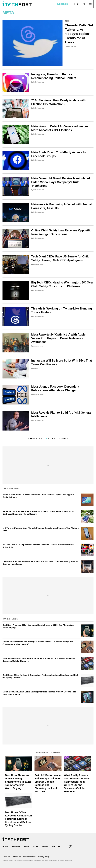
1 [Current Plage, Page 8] (46, 438)
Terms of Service (29, 857)
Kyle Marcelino (73, 46)
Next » (64, 438)
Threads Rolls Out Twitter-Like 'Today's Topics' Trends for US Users (79, 34)
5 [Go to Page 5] (39, 438)
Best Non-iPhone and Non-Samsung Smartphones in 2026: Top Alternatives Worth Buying (18, 782)
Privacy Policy (44, 857)
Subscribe (62, 4)
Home (5, 846)
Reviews (16, 846)
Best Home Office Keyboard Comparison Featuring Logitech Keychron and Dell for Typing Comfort (18, 819)
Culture (56, 846)
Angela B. (37, 368)
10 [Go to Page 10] (52, 438)
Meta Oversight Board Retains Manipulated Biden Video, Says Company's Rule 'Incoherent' (61, 182)
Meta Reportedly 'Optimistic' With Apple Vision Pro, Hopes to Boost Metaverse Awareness (58, 338)
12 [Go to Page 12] (59, 438)
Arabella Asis (38, 264)
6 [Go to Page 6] (42, 438)
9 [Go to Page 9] (49, 438)
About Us (6, 857)
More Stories (10, 619)
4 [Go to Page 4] (37, 438)
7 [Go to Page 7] (44, 438)
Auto (35, 846)
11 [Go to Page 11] (55, 438)
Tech (67, 21)
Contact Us (16, 857)
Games (45, 846)
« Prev (32, 438)
